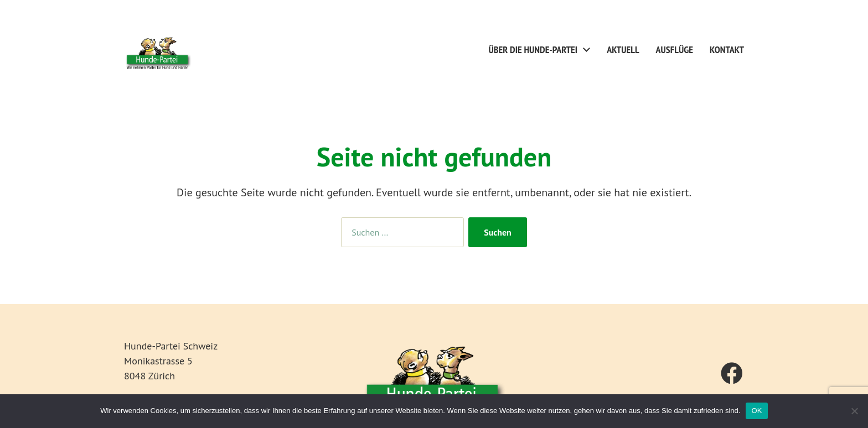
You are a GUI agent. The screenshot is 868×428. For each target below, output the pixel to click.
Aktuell (623, 50)
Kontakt (727, 50)
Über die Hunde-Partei (533, 50)
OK (756, 411)
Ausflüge (675, 50)
